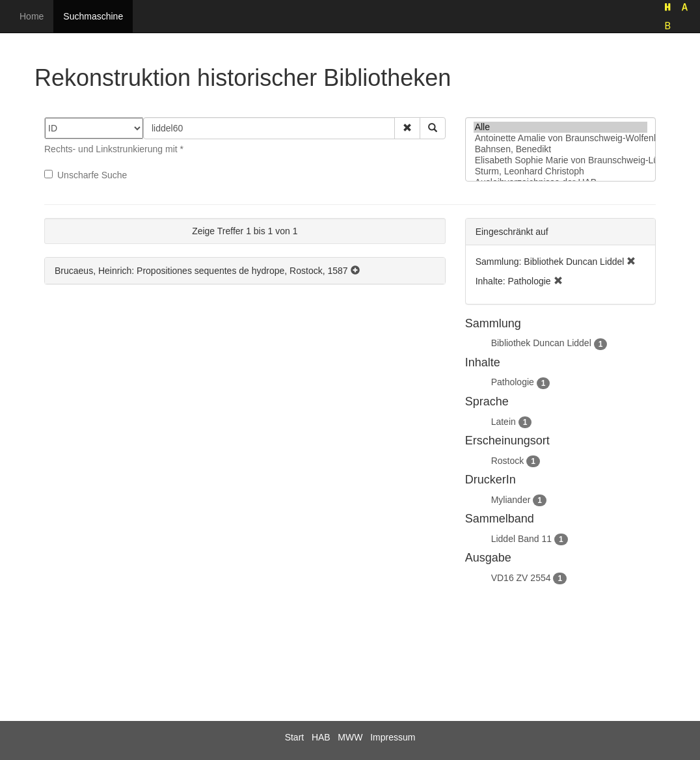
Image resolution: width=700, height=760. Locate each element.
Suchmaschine (93, 16)
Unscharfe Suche (86, 175)
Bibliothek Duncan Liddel (541, 343)
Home (32, 16)
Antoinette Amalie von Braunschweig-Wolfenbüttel (560, 138)
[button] (407, 128)
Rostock (508, 461)
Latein (504, 422)
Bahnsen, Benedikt (560, 149)
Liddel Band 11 (521, 539)
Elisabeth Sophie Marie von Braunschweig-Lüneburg (560, 160)
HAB (321, 737)
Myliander (511, 500)
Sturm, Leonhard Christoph (560, 171)
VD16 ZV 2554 (521, 578)
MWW (350, 737)
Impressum (393, 737)
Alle (560, 127)
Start (295, 737)
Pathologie (513, 382)
